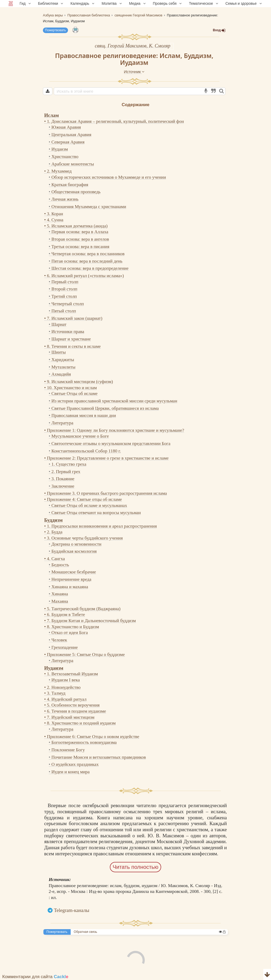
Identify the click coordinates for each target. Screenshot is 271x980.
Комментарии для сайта (35, 977)
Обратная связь (85, 932)
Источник (134, 72)
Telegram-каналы (72, 910)
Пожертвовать (55, 30)
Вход (219, 30)
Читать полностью (136, 867)
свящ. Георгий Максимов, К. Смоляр (133, 46)
